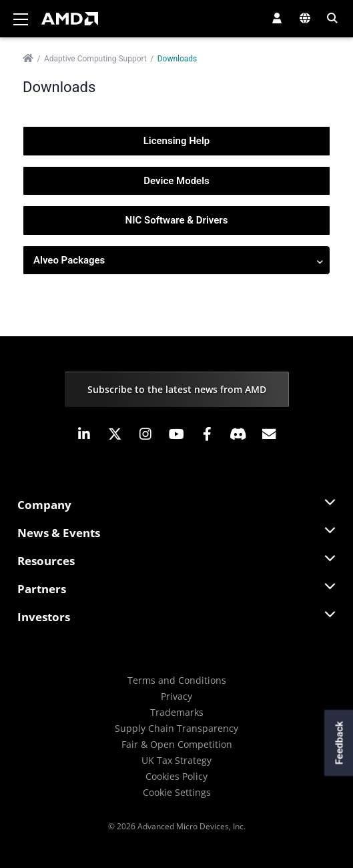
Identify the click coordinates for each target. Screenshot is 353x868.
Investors (44, 617)
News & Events (59, 533)
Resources (46, 561)
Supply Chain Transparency (176, 728)
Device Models (176, 181)
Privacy (176, 696)
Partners (42, 589)
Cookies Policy (176, 776)
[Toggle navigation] (21, 19)
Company (44, 505)
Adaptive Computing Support (95, 59)
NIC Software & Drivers (177, 220)
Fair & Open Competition (177, 744)
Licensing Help (177, 141)
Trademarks (177, 712)
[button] (277, 18)
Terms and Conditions (177, 680)
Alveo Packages (178, 261)
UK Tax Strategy (176, 760)
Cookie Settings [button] (177, 792)
